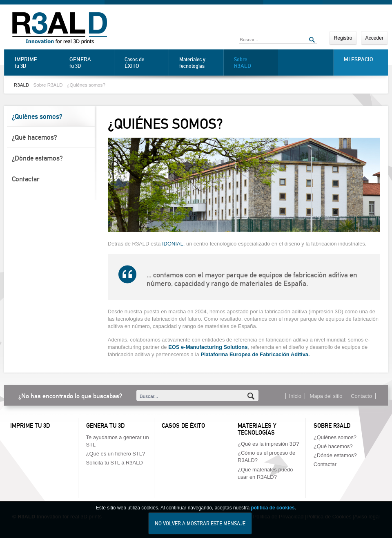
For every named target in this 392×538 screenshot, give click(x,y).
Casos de (145, 63)
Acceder (374, 38)
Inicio (295, 396)
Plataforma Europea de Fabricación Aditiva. (255, 354)
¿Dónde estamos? (37, 158)
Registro (343, 38)
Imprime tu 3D (30, 426)
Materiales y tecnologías (192, 63)
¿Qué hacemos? (35, 137)
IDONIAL (173, 244)
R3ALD (22, 85)
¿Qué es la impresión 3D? (268, 444)
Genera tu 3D (105, 426)
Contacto (361, 396)
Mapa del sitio (326, 396)
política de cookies (273, 510)
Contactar (26, 179)
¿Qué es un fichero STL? (116, 454)
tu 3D (35, 63)
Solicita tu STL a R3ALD (115, 463)
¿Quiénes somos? (86, 85)
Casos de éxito (183, 426)
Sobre (254, 63)
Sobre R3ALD (48, 85)
